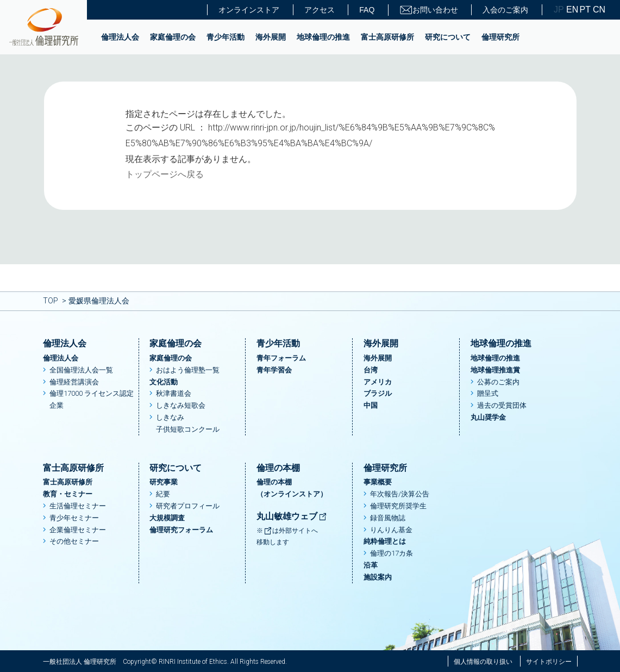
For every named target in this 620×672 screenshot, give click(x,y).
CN (598, 10)
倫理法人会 (120, 37)
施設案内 (378, 577)
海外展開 (271, 37)
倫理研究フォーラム (181, 530)
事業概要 (378, 482)
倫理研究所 (500, 37)
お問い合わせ (429, 10)
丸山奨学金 (488, 417)
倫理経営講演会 (74, 382)
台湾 (371, 370)
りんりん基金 (391, 530)
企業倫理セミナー (78, 530)
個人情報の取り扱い (483, 662)
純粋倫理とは (385, 541)
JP (559, 10)
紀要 (163, 494)
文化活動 (164, 382)
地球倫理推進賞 (495, 370)
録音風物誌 (388, 518)
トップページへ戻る (165, 174)
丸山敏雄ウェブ (292, 516)
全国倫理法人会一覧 (81, 370)
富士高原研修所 (387, 37)
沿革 (371, 565)
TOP (51, 301)
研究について (448, 37)
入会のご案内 (505, 10)
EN (572, 10)
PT (585, 10)
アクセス (320, 10)
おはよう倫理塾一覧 (188, 370)
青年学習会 (274, 370)
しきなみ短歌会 (181, 405)
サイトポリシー (549, 662)
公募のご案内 (498, 382)
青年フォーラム (281, 358)
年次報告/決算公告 (400, 494)
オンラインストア (249, 10)
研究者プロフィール (188, 506)
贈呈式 (488, 393)
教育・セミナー (68, 494)
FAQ (367, 10)
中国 (371, 405)
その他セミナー (74, 541)
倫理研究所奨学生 (398, 506)
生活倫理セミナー (78, 506)
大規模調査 (167, 518)
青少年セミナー (74, 518)
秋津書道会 (174, 393)
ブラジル (378, 393)
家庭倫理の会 (173, 37)
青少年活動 (226, 37)
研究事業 (164, 482)
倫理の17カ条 (392, 553)
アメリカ (378, 382)
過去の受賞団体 (502, 405)
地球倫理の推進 (323, 37)
